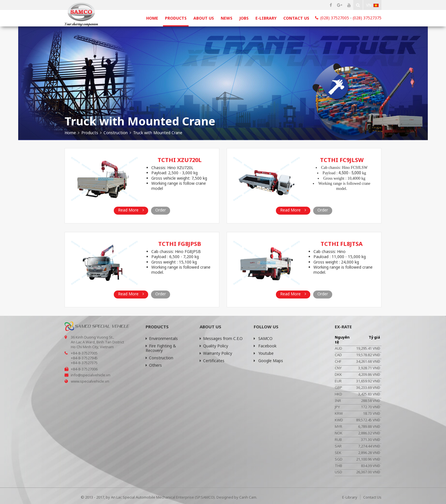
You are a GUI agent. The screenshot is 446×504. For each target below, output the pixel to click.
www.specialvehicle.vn (90, 381)
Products (176, 18)
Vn (372, 5)
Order (161, 210)
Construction (159, 358)
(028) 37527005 (335, 18)
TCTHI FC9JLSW (342, 160)
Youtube (264, 353)
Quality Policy (214, 346)
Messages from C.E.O (221, 338)
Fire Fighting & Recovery (161, 348)
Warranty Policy (216, 353)
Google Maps (268, 361)
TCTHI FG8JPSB (180, 244)
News (227, 18)
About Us (204, 18)
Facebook (265, 346)
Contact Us (296, 18)
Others (154, 365)
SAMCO (263, 338)
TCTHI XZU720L (180, 160)
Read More (131, 210)
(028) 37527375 (367, 18)
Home (152, 18)
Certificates (212, 361)
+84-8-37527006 (84, 369)
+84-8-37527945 (84, 358)
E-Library (266, 18)
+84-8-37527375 (84, 363)
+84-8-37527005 (84, 353)
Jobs (244, 18)
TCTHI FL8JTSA (342, 244)
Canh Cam (248, 497)
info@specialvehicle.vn (91, 375)
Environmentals (162, 338)
